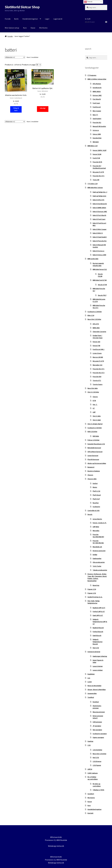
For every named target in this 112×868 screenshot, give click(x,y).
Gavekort (91, 794)
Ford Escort (97, 107)
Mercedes (96, 531)
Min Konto (43, 28)
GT (94, 408)
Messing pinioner (99, 712)
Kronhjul (96, 702)
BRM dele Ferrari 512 (100, 269)
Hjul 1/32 (96, 648)
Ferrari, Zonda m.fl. (100, 523)
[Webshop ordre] (15, 57)
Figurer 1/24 (92, 589)
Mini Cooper (97, 111)
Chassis (90, 475)
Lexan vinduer (98, 670)
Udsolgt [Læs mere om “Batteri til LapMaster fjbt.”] (43, 108)
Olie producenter (99, 562)
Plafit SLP (96, 499)
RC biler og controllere (97, 785)
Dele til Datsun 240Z (100, 212)
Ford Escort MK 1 (99, 349)
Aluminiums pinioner (97, 707)
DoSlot (95, 483)
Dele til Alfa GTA (98, 200)
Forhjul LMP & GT (99, 611)
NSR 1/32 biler (92, 432)
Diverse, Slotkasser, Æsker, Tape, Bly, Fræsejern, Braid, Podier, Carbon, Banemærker (97, 577)
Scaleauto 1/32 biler (95, 428)
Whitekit (96, 142)
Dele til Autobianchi (100, 204)
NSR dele (96, 436)
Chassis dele (92, 479)
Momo (95, 487)
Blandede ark (97, 547)
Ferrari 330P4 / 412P (100, 150)
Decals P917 (102, 295)
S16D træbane (93, 773)
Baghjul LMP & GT (99, 608)
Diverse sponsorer (99, 551)
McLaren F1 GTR (98, 172)
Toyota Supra (98, 384)
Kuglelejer (91, 674)
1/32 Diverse (97, 761)
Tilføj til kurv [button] (16, 109)
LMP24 (90, 769)
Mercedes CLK (97, 365)
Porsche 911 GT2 (99, 373)
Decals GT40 (102, 285)
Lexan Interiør (98, 666)
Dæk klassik (97, 635)
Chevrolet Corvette (99, 332)
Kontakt (90, 813)
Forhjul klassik (98, 632)
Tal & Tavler (97, 566)
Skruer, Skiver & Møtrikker (97, 690)
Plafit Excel (97, 495)
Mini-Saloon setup (12, 28)
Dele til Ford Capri (99, 219)
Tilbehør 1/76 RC (98, 790)
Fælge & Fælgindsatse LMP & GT (100, 622)
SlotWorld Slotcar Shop (22, 7)
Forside (8, 19)
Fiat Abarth (97, 99)
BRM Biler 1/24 (92, 146)
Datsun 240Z (97, 95)
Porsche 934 (97, 377)
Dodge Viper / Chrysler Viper (98, 337)
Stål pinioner (97, 722)
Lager (47, 19)
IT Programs (92, 75)
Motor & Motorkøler (94, 686)
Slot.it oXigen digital (95, 424)
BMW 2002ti (97, 91)
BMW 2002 (96, 328)
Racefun (96, 503)
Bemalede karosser (94, 448)
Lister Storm (97, 353)
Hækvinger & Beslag (100, 656)
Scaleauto (96, 507)
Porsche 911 (97, 122)
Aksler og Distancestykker (97, 463)
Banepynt (91, 467)
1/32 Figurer (97, 765)
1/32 (89, 745)
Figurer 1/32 (92, 593)
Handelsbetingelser (30, 19)
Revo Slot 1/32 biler (94, 319)
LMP (94, 412)
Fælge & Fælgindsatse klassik (98, 642)
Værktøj (90, 741)
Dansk (88, 2)
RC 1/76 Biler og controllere (93, 778)
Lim (89, 678)
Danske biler (97, 138)
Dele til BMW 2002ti (99, 208)
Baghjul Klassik (98, 628)
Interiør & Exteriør (94, 652)
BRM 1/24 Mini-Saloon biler (97, 79)
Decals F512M (100, 275)
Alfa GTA (96, 324)
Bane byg (96, 585)
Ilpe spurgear (97, 730)
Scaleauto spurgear (100, 734)
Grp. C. (95, 404)
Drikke (95, 555)
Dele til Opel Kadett (100, 237)
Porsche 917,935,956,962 (98, 542)
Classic (95, 397)
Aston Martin (97, 519)
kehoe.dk (60, 846)
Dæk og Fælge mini (99, 196)
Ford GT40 (96, 158)
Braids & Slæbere (94, 471)
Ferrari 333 (96, 342)
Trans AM (96, 180)
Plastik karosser (93, 459)
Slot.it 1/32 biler (93, 392)
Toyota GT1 (97, 380)
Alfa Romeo (97, 84)
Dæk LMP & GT (98, 615)
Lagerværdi (58, 19)
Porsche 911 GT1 (99, 176)
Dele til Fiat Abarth (99, 215)
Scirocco (96, 130)
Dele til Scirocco (98, 251)
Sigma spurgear (98, 737)
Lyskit (90, 682)
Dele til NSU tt (98, 233)
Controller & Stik (93, 510)
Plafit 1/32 (96, 491)
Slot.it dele (97, 416)
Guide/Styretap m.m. (95, 597)
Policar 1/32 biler (93, 440)
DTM (94, 401)
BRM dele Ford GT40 (100, 280)
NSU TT (95, 115)
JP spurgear (97, 726)
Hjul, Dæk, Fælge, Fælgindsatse (94, 602)
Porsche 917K (97, 162)
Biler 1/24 (91, 315)
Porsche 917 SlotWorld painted (99, 167)
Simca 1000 (97, 134)
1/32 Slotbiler (97, 750)
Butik (16, 19)
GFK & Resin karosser (95, 452)
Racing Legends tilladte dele (98, 264)
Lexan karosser (93, 456)
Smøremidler (92, 693)
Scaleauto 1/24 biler (95, 312)
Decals (90, 514)
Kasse (33, 28)
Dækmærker (97, 558)
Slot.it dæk (97, 420)
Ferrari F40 (96, 346)
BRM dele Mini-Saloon (95, 188)
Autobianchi (97, 88)
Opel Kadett (97, 119)
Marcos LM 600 (98, 357)
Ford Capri (96, 103)
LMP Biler (96, 527)
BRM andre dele (93, 259)
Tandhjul (91, 697)
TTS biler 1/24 (92, 184)
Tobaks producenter (100, 570)
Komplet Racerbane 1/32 (96, 444)
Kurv (25, 28)
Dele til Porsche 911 (100, 241)
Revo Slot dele (93, 388)
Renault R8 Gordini (99, 126)
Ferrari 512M (97, 154)
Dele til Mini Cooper (100, 229)
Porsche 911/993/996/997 (98, 536)
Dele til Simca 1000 (99, 255)
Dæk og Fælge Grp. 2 (100, 192)
